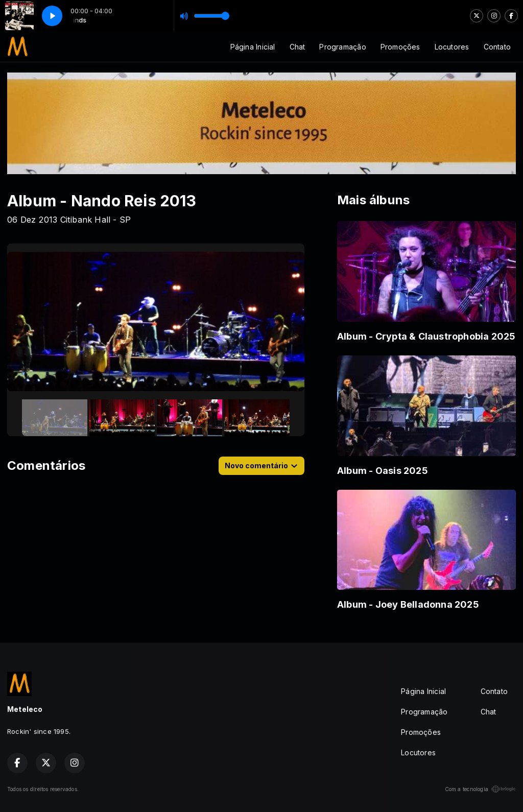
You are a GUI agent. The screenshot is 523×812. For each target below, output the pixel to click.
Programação (342, 47)
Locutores (452, 47)
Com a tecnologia (480, 789)
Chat (298, 47)
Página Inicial (253, 47)
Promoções (400, 47)
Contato (497, 47)
